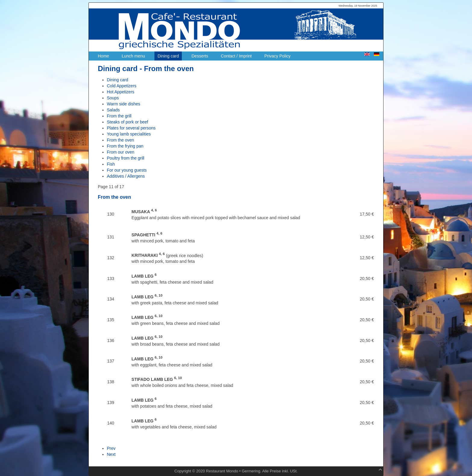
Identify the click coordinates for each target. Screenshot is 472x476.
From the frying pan (125, 146)
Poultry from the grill (126, 158)
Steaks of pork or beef (127, 122)
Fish (111, 164)
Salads (113, 110)
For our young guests (127, 170)
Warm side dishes (124, 104)
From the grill (119, 116)
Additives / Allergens (126, 176)
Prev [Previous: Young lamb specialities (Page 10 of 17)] (111, 448)
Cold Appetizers (122, 86)
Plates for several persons (131, 128)
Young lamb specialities (129, 134)
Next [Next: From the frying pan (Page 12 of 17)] (111, 454)
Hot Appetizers (121, 92)
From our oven (121, 152)
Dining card (118, 80)
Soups (113, 98)
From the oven (120, 140)
